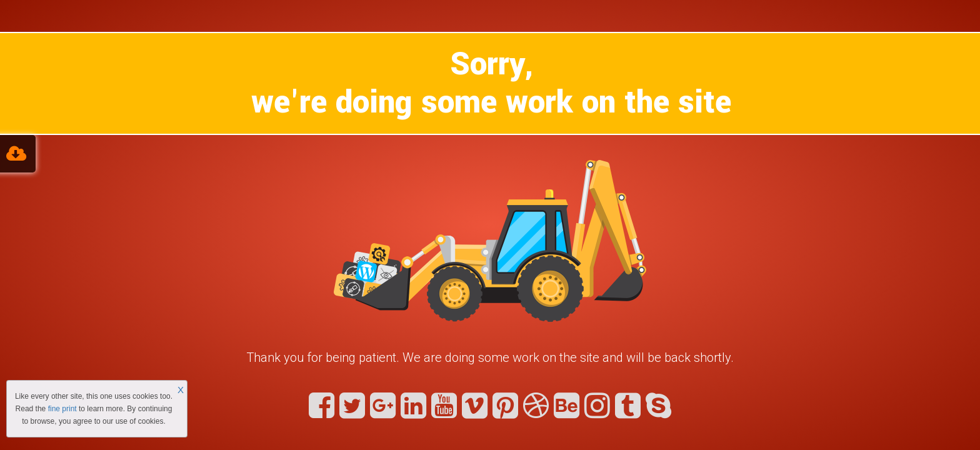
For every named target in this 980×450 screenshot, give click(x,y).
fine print (62, 409)
